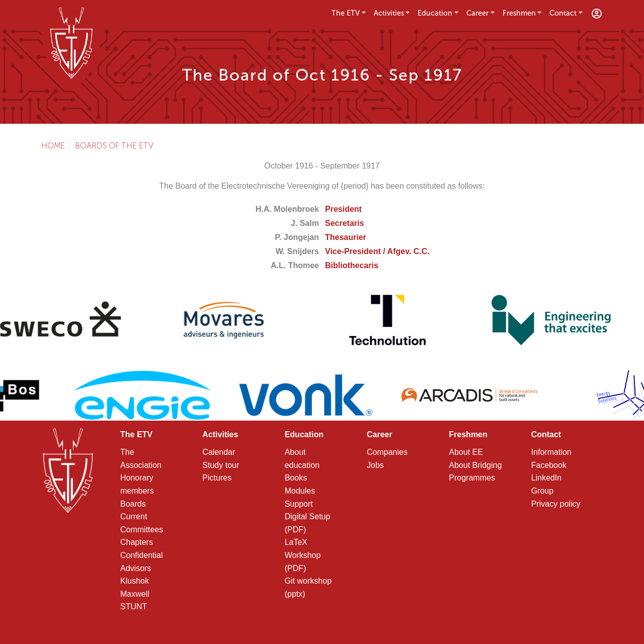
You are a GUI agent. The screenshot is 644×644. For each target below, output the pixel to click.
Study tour (221, 465)
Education (435, 13)
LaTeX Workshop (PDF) (303, 555)
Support (299, 504)
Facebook (549, 465)
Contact (563, 13)
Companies (387, 452)
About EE (466, 452)
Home (53, 146)
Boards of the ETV (114, 146)
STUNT (134, 607)
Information (551, 452)
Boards (133, 504)
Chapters (137, 542)
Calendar (219, 452)
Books (296, 478)
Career (477, 13)
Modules (300, 491)
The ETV (346, 13)
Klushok (135, 581)
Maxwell (135, 594)
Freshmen (519, 13)
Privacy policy (556, 504)
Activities (389, 13)
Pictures (217, 478)
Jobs (375, 465)
